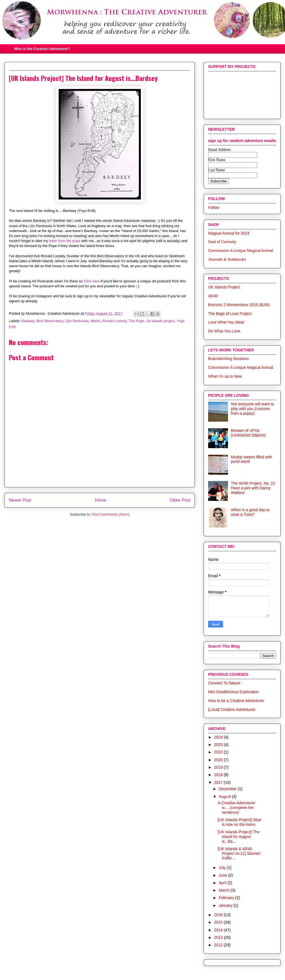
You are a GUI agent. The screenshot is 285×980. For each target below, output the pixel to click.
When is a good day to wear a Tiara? (250, 512)
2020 (219, 760)
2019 (219, 767)
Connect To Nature (224, 683)
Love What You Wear (226, 322)
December (228, 789)
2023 (219, 745)
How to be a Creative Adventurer (236, 701)
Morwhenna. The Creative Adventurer (142, 28)
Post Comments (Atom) (111, 514)
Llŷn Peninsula (77, 321)
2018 (219, 775)
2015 (219, 922)
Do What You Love (224, 331)
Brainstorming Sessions (228, 359)
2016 (219, 915)
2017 (219, 782)
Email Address (219, 150)
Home (101, 500)
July (223, 868)
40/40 (213, 296)
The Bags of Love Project (230, 314)
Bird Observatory (50, 321)
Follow (214, 207)
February (227, 898)
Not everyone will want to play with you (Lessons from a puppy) (253, 409)
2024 (219, 737)
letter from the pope (65, 241)
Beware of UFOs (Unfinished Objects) (249, 433)
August (225, 797)
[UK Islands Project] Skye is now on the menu (240, 822)
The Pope (136, 321)
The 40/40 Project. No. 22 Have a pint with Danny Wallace (253, 488)
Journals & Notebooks (227, 259)
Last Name (217, 170)
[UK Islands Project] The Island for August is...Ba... (239, 837)
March (225, 890)
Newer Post (20, 500)
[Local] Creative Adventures (232, 710)
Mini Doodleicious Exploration (234, 692)
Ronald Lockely (115, 321)
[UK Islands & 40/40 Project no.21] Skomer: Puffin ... (239, 853)
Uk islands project (160, 321)
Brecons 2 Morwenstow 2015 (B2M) (239, 305)
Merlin (95, 321)
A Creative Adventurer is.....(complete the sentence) (237, 808)
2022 (219, 752)
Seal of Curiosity (222, 242)
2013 (219, 937)
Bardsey (28, 321)
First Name (217, 160)
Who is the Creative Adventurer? (42, 49)
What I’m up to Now (225, 376)
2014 (219, 930)
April (223, 883)
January (226, 905)
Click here (92, 281)
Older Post (180, 500)
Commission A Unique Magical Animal (241, 251)
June (223, 875)
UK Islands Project (224, 287)
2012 (219, 945)
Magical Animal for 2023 (229, 233)
